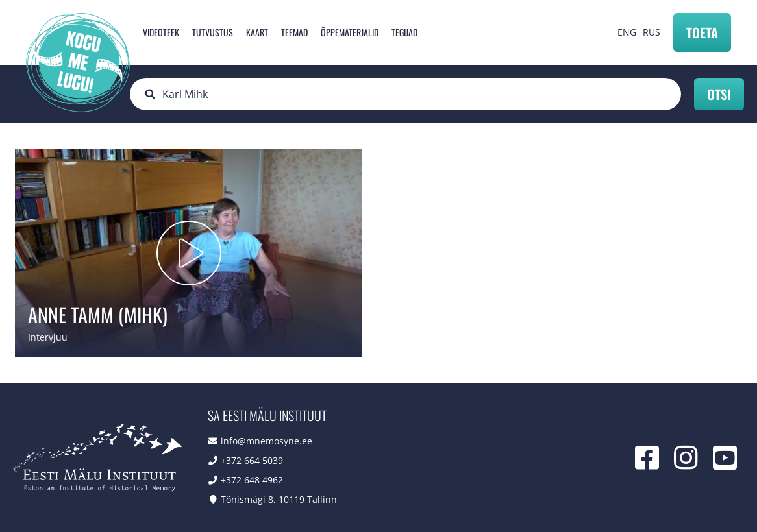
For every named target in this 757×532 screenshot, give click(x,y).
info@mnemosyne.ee (267, 441)
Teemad (294, 32)
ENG (627, 32)
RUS (652, 32)
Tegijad (404, 32)
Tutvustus (213, 32)
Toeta (702, 32)
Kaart (257, 32)
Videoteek (161, 32)
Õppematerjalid (350, 32)
